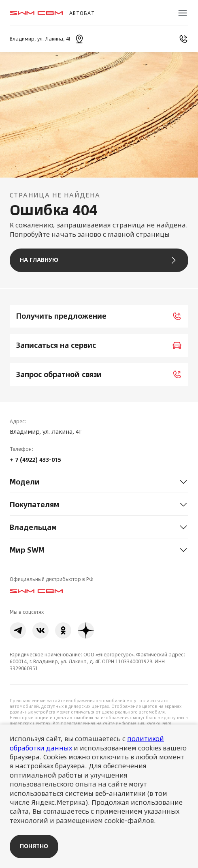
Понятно (34, 846)
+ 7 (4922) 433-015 (35, 460)
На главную (99, 260)
